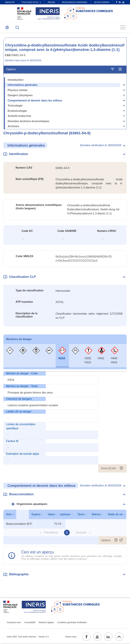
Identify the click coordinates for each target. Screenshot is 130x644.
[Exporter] (120, 70)
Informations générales (23, 85)
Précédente (51, 533)
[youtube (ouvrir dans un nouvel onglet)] (97, 637)
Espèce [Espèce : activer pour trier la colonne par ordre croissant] (42, 515)
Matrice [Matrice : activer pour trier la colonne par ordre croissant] (115, 515)
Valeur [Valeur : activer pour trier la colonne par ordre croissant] (58, 515)
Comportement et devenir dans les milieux (35, 101)
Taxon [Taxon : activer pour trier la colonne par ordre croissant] (100, 515)
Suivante (81, 533)
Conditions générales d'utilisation (71, 623)
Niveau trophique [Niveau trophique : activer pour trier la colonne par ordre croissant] (79, 515)
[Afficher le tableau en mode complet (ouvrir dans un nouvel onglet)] (121, 541)
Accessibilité (30, 623)
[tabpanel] (65, 422)
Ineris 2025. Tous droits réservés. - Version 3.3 (28, 637)
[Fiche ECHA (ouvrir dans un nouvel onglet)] (121, 469)
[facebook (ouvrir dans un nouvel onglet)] (85, 637)
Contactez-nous (14, 623)
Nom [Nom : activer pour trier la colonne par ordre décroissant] (18, 515)
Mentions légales (46, 623)
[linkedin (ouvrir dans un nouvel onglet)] (108, 637)
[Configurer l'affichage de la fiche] (113, 70)
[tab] (10, 356)
